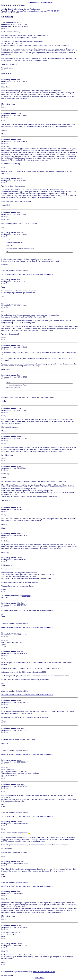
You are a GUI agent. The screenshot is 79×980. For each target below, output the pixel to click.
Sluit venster (40, 978)
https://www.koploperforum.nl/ (44, 972)
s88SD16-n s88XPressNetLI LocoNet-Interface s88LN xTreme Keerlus (27, 274)
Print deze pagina (33, 2)
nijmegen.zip (27, 596)
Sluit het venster (47, 2)
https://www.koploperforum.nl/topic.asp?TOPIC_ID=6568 (40, 11)
